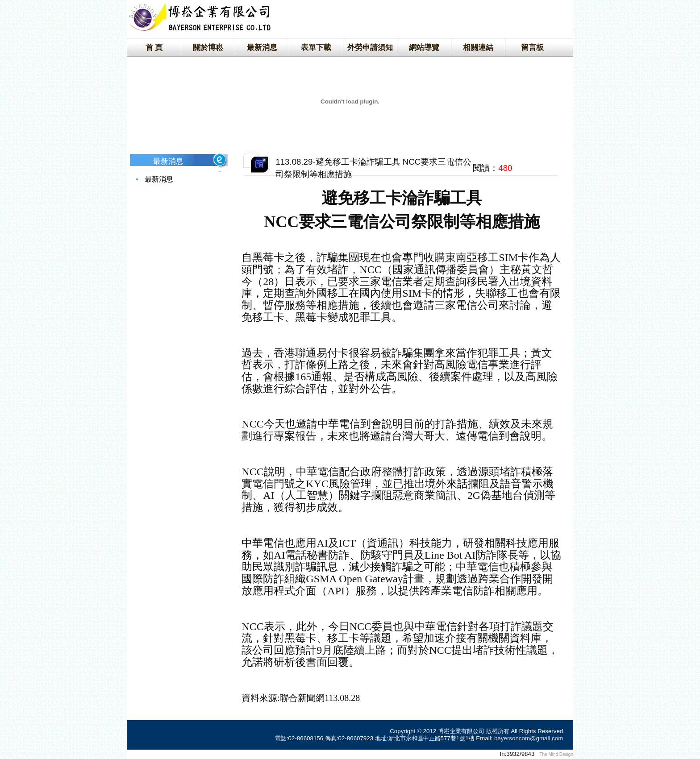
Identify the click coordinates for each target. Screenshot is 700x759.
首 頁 (154, 47)
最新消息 (262, 47)
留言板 (532, 47)
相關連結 (478, 47)
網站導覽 (424, 47)
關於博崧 (208, 47)
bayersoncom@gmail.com (529, 738)
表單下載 (316, 47)
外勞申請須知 (370, 47)
